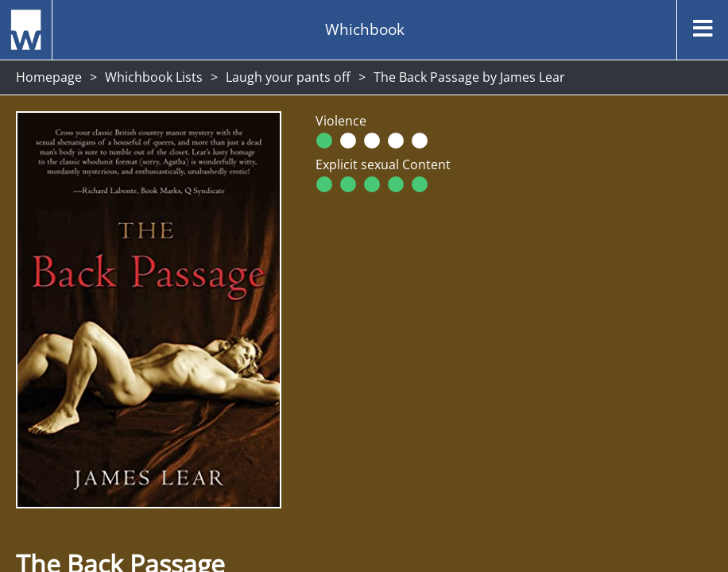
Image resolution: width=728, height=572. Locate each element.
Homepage (49, 77)
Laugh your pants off (288, 77)
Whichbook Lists (154, 77)
